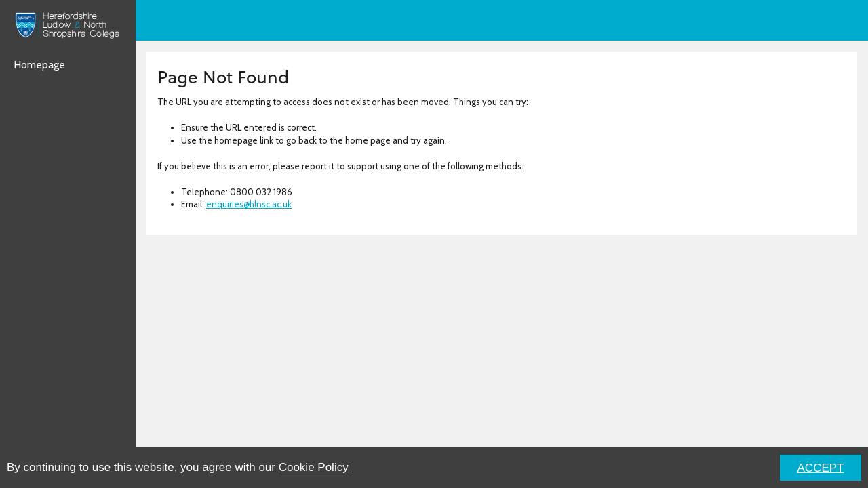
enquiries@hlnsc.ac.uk (249, 204)
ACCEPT (821, 468)
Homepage (39, 65)
